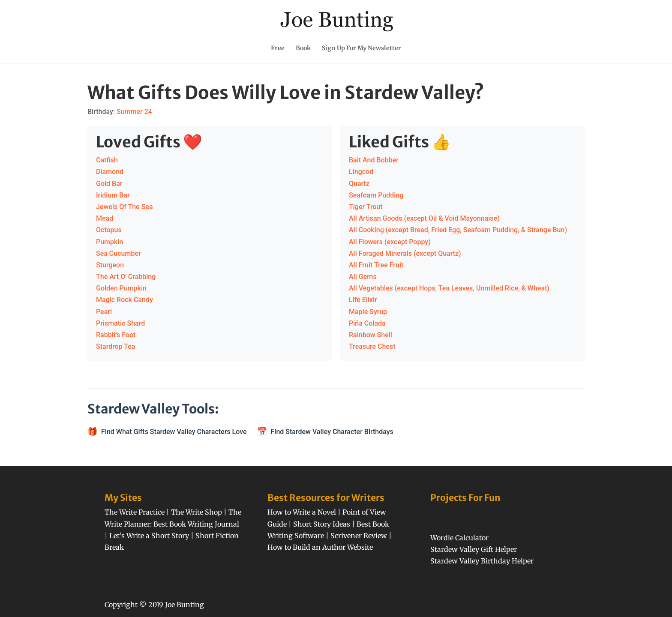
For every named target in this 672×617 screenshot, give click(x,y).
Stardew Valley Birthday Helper (482, 561)
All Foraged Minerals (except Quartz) (405, 253)
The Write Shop (196, 512)
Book (303, 48)
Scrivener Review (359, 536)
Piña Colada (367, 323)
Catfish (107, 160)
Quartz (359, 184)
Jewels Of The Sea (124, 207)
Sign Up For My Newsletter (361, 48)
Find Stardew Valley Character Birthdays (332, 432)
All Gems (363, 277)
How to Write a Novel (302, 512)
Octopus (109, 230)
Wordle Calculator (459, 538)
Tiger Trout (366, 207)
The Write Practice (135, 512)
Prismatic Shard (120, 323)
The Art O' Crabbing (126, 277)
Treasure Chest (372, 346)
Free (278, 48)
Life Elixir (363, 300)
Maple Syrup (368, 312)
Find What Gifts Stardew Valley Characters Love (174, 432)
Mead (105, 218)
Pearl (104, 312)
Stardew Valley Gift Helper (474, 549)
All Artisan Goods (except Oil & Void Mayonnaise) (424, 218)
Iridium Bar (113, 195)
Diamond (110, 172)
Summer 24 (134, 112)
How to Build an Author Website (320, 547)
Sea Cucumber (118, 253)
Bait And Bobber (374, 160)
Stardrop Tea (116, 346)
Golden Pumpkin (121, 288)
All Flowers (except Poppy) (390, 242)
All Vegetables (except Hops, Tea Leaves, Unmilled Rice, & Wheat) (449, 288)
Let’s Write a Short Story (149, 536)
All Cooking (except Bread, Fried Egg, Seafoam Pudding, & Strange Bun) (458, 230)
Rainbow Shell (370, 335)
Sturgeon (110, 265)
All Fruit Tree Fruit (376, 265)
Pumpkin (109, 242)
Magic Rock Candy (124, 300)
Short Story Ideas (322, 524)
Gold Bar (109, 184)
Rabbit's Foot (116, 335)
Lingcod (361, 172)
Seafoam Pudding (376, 195)
